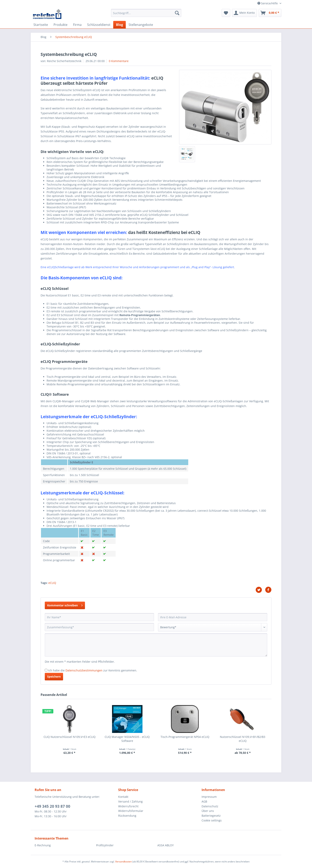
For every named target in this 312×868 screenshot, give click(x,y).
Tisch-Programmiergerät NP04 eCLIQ (185, 737)
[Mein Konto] (244, 13)
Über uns (208, 811)
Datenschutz (210, 806)
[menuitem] (146, 15)
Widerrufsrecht (128, 806)
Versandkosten (123, 862)
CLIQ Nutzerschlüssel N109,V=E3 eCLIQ (70, 737)
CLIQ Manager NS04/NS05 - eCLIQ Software (127, 739)
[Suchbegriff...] (146, 13)
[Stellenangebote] (141, 25)
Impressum (209, 797)
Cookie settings (212, 820)
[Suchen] (177, 13)
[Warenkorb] (270, 13)
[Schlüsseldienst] (99, 25)
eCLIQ (52, 583)
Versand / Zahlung (130, 801)
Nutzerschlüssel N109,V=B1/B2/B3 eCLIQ (243, 739)
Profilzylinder (105, 845)
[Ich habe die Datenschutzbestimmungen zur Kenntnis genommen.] (46, 670)
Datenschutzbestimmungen (84, 670)
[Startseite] (41, 25)
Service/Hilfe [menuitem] (268, 3)
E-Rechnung (43, 845)
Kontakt (123, 797)
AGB (204, 801)
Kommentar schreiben (65, 605)
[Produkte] (60, 25)
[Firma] (77, 25)
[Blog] (119, 25)
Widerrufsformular (131, 811)
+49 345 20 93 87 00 (52, 806)
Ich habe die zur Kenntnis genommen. (93, 670)
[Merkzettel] (226, 13)
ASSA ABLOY (166, 845)
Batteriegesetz (211, 816)
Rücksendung (127, 816)
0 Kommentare (119, 61)
